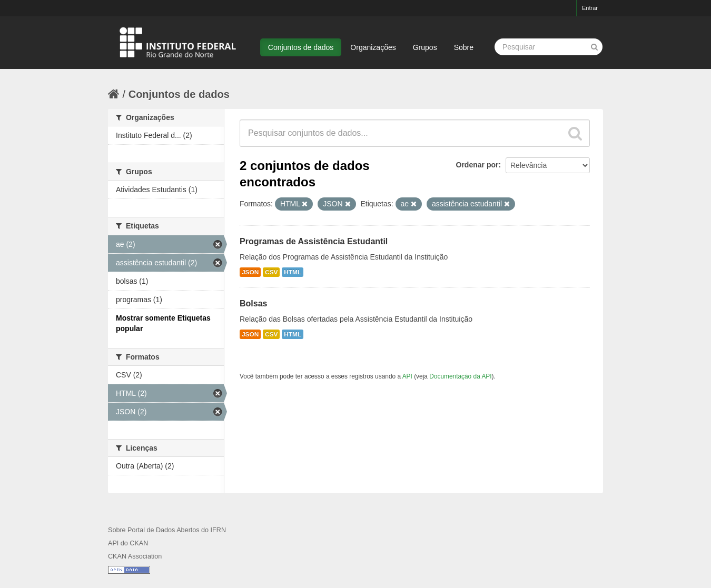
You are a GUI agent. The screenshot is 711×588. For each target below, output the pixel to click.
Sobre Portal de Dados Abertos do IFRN (167, 530)
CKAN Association (135, 556)
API (407, 376)
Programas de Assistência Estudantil (314, 241)
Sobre (464, 47)
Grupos (425, 47)
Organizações (373, 47)
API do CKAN (128, 543)
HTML (293, 272)
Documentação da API (460, 376)
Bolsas (253, 303)
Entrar (590, 8)
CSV (271, 272)
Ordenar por (477, 165)
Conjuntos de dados (301, 47)
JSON (250, 272)
